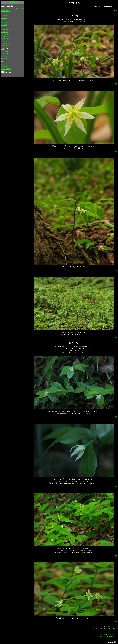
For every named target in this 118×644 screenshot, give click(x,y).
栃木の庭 (4, 56)
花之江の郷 (5, 54)
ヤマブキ (4, 46)
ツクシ (3, 27)
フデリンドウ (5, 39)
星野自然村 (5, 52)
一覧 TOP (19, 9)
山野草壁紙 (5, 64)
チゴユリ (114, 629)
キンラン (4, 18)
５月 (114, 10)
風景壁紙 (4, 66)
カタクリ (4, 16)
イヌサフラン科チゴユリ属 (101, 629)
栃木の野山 (5, 58)
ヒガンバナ (5, 34)
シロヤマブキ (5, 23)
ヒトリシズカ (5, 36)
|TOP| (115, 84)
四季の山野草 (13, 2)
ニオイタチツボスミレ (8, 29)
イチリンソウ (5, 13)
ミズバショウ (5, 41)
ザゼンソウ (5, 20)
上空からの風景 (6, 69)
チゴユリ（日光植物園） (106, 637)
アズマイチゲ (5, 11)
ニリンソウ (5, 32)
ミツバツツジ (5, 43)
